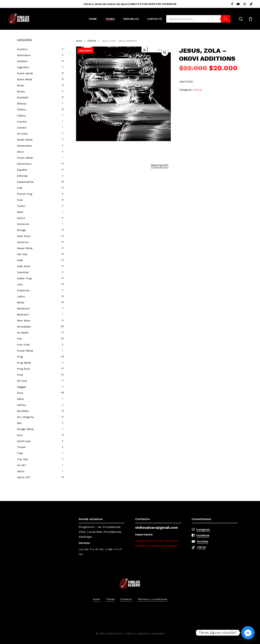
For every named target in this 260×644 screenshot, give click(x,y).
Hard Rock (24, 236)
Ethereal (22, 176)
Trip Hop (22, 459)
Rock (20, 393)
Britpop (22, 103)
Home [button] (96, 599)
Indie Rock (24, 266)
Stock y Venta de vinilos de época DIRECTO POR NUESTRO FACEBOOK (130, 4)
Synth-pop (24, 441)
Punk (20, 375)
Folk (20, 188)
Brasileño (23, 97)
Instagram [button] (203, 529)
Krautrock (23, 290)
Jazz (20, 284)
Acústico (22, 49)
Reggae (22, 387)
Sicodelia (23, 411)
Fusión (21, 206)
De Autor (22, 134)
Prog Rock (23, 369)
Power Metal (25, 351)
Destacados (24, 146)
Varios (21, 471)
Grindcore (23, 224)
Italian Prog (24, 278)
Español (22, 170)
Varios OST (24, 477)
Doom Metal (25, 158)
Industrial (23, 272)
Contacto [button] (126, 599)
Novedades (24, 327)
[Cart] (250, 19)
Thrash (21, 447)
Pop (19, 339)
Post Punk (23, 345)
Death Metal (25, 140)
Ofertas (92, 41)
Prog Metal (24, 363)
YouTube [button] (203, 541)
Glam (20, 212)
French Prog (25, 194)
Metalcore (23, 308)
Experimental (25, 182)
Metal (21, 302)
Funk (20, 200)
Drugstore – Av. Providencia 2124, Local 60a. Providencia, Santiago (100, 532)
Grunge (21, 230)
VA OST (22, 465)
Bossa (21, 91)
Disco (20, 152)
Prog (20, 357)
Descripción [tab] (160, 165)
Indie (20, 260)
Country (22, 122)
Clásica (21, 115)
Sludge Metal (25, 429)
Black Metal (24, 79)
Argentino (23, 67)
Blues (20, 85)
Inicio (79, 41)
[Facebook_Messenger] (248, 633)
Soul (20, 435)
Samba (21, 405)
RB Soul (22, 381)
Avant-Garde (25, 73)
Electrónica (24, 164)
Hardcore (23, 242)
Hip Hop (22, 254)
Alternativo (24, 55)
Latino (21, 296)
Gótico (21, 218)
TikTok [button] (201, 547)
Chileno (22, 109)
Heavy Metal (25, 248)
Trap (20, 453)
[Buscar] (226, 19)
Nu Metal (23, 333)
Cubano (22, 128)
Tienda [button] (110, 599)
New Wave (24, 320)
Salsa (20, 399)
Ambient (22, 61)
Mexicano (23, 314)
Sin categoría (25, 417)
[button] (165, 53)
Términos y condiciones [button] (152, 599)
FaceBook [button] (203, 535)
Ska (19, 423)
